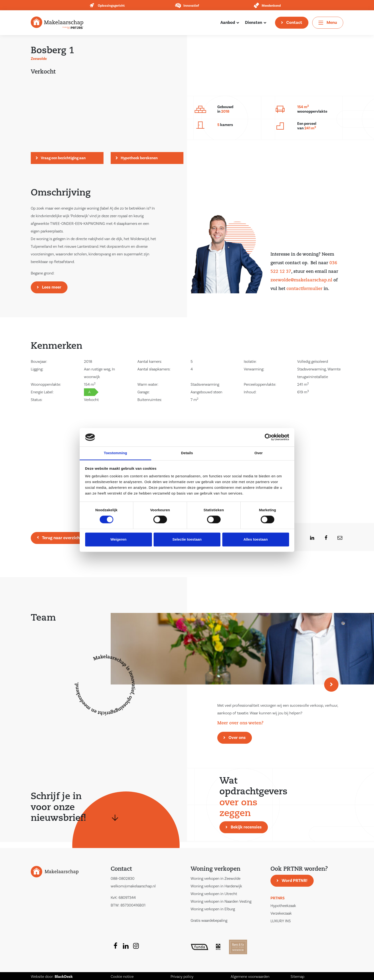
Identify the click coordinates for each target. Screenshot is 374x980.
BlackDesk (64, 977)
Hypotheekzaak (283, 906)
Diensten (254, 23)
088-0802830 (123, 879)
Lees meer (52, 287)
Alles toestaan (256, 539)
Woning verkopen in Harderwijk (216, 886)
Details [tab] (187, 453)
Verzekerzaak (281, 913)
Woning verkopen (216, 869)
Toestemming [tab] (115, 453)
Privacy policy (182, 977)
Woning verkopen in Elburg (213, 909)
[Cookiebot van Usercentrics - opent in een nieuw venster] (268, 437)
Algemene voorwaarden (250, 977)
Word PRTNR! (295, 881)
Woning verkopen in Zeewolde (216, 879)
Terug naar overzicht (62, 538)
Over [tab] (259, 453)
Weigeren (118, 539)
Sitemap (297, 977)
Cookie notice (122, 977)
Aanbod (228, 23)
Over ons (237, 738)
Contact (294, 23)
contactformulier (304, 289)
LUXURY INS (281, 921)
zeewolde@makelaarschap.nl (301, 280)
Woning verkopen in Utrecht (214, 894)
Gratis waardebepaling (209, 921)
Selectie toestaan (187, 539)
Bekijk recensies (246, 827)
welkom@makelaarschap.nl (133, 886)
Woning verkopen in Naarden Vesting (221, 901)
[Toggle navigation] (328, 23)
